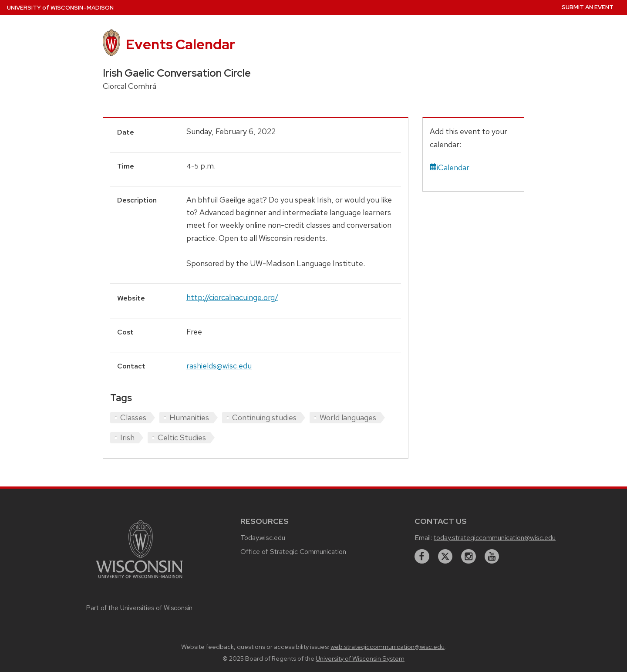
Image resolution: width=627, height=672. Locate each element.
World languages (348, 417)
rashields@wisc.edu (219, 366)
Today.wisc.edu (263, 538)
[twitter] (445, 557)
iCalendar (450, 167)
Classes (133, 417)
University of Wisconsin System (360, 658)
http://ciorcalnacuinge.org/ (232, 297)
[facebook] (422, 557)
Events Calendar (180, 44)
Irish (127, 437)
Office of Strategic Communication (293, 552)
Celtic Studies (182, 437)
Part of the (139, 608)
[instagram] (469, 557)
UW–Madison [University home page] (60, 8)
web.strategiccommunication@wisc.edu (388, 647)
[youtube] (492, 557)
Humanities (189, 417)
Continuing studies (264, 417)
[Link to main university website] (139, 579)
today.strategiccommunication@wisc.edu (495, 538)
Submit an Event (588, 7)
